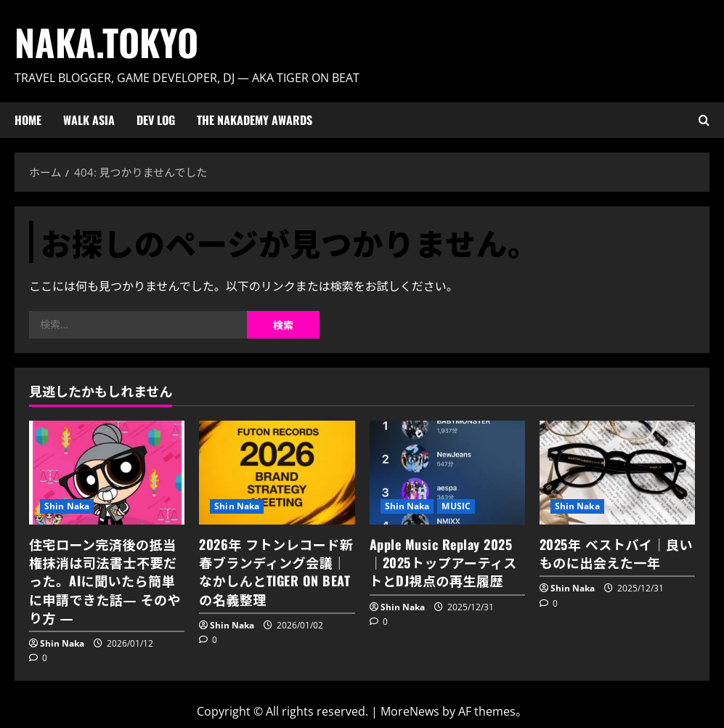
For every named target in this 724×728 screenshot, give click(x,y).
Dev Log (156, 120)
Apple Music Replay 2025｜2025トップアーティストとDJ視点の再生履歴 (443, 562)
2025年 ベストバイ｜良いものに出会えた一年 (616, 553)
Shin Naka (67, 506)
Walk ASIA (89, 120)
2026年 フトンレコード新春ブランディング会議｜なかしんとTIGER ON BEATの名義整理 (276, 572)
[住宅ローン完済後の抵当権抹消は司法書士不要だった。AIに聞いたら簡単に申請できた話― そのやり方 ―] (107, 473)
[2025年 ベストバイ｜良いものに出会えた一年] (617, 473)
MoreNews (410, 711)
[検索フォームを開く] (704, 120)
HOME (28, 120)
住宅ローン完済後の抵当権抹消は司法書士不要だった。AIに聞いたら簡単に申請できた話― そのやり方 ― (105, 581)
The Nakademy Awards (255, 120)
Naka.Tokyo (106, 41)
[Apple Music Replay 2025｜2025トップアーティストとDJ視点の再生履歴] (447, 473)
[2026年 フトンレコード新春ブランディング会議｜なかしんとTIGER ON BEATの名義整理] (277, 473)
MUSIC (456, 506)
